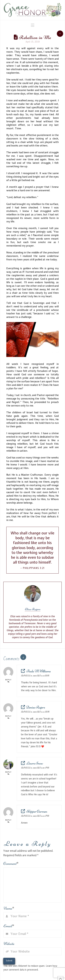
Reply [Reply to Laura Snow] (8, 773)
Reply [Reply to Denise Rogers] (8, 717)
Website (9, 944)
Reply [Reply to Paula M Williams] (8, 681)
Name (9, 908)
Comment (11, 863)
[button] (33, 25)
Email (9, 926)
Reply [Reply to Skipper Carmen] (8, 821)
